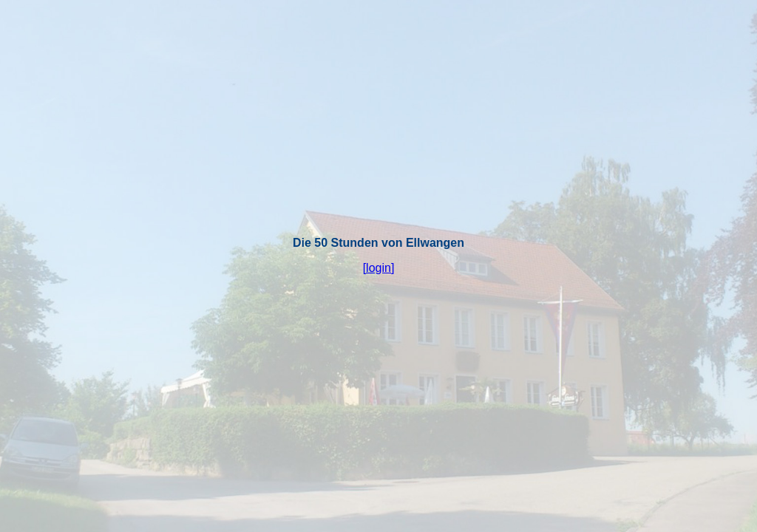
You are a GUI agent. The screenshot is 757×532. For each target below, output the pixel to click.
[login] (379, 268)
